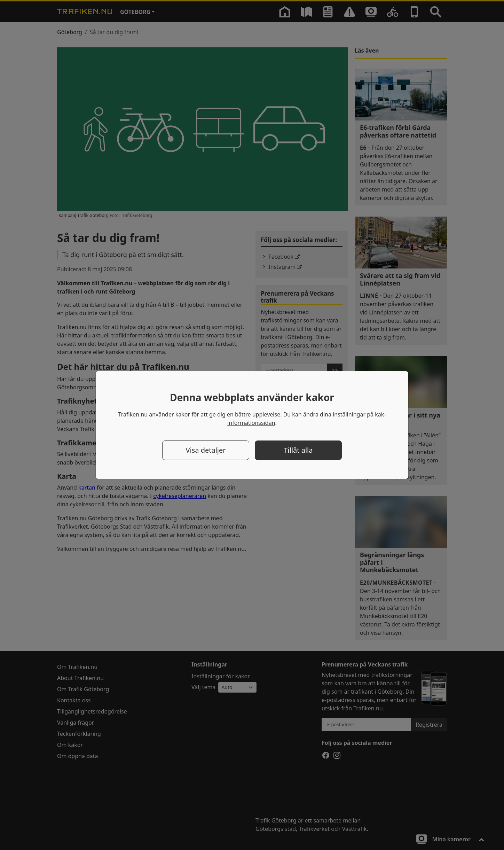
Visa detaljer (206, 450)
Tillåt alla (298, 450)
